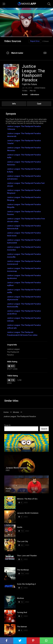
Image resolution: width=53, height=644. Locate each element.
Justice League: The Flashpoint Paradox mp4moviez (24, 277)
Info (14, 104)
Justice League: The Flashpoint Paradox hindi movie (24, 234)
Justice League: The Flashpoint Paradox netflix (24, 291)
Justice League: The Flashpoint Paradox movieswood (24, 263)
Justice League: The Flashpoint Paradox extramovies (24, 177)
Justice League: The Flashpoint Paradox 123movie (24, 128)
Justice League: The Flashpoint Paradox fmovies (24, 213)
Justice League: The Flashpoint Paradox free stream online (26, 220)
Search (7, 425)
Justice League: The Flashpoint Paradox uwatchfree (24, 312)
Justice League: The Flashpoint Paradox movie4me (24, 248)
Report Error (35, 41)
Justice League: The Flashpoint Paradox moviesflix (24, 256)
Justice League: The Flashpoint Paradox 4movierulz (24, 135)
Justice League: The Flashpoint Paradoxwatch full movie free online (22, 334)
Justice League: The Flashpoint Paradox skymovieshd (24, 298)
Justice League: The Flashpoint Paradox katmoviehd (24, 241)
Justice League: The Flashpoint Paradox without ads (24, 327)
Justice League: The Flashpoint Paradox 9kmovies (24, 149)
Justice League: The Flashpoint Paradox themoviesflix (24, 305)
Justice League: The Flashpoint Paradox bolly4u (24, 170)
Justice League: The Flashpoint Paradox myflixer (24, 284)
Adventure (35, 95)
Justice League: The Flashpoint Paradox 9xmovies (24, 163)
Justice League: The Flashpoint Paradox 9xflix (24, 156)
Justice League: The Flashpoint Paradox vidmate (24, 319)
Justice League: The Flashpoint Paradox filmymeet (24, 192)
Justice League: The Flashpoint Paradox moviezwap (24, 270)
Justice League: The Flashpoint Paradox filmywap (24, 199)
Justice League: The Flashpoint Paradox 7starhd (24, 142)
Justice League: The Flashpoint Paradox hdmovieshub (24, 227)
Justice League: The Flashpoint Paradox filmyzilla (24, 206)
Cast (39, 104)
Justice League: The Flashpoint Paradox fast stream (26, 185)
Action (25, 95)
